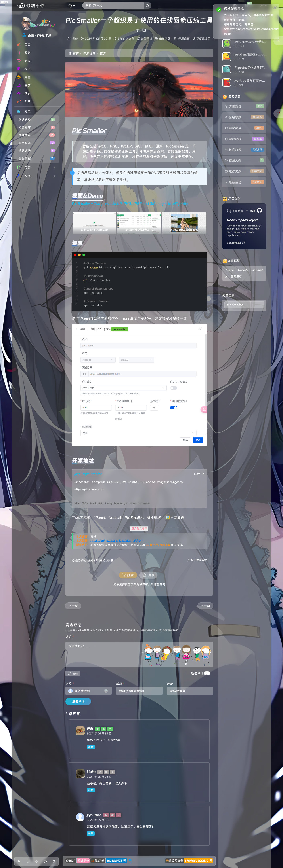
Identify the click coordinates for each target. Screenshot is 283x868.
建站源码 (36, 151)
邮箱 (120, 684)
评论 (70, 637)
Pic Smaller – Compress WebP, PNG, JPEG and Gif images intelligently (130, 204)
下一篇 (205, 606)
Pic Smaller (134, 518)
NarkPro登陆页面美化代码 (253, 81)
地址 (170, 684)
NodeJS (115, 518)
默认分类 (36, 120)
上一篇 (73, 606)
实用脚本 (36, 143)
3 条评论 (147, 39)
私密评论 (197, 673)
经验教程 (36, 158)
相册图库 (36, 127)
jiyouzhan (94, 815)
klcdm (91, 772)
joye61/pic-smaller (88, 474)
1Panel (99, 518)
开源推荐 (36, 135)
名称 (70, 684)
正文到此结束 (139, 529)
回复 (91, 747)
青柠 (75, 39)
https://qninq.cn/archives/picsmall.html (117, 541)
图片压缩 (154, 518)
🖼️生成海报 (175, 518)
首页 (74, 53)
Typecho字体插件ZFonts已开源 (257, 68)
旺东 (90, 729)
